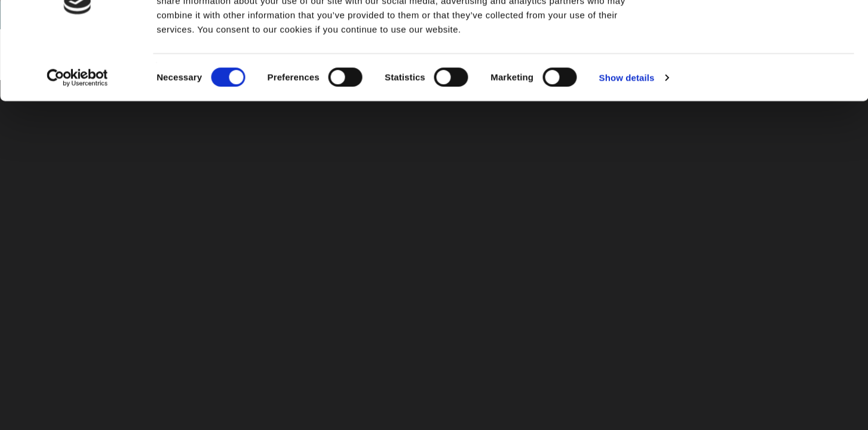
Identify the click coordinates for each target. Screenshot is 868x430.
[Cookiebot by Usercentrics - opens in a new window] (77, 135)
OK (769, 30)
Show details (627, 135)
